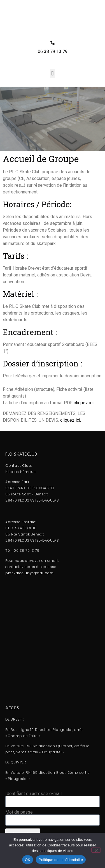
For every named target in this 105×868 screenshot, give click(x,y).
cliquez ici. (71, 420)
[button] (53, 74)
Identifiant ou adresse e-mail (33, 794)
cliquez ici (84, 403)
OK (28, 860)
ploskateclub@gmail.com (30, 573)
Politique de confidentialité (61, 860)
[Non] (96, 850)
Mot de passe (19, 812)
